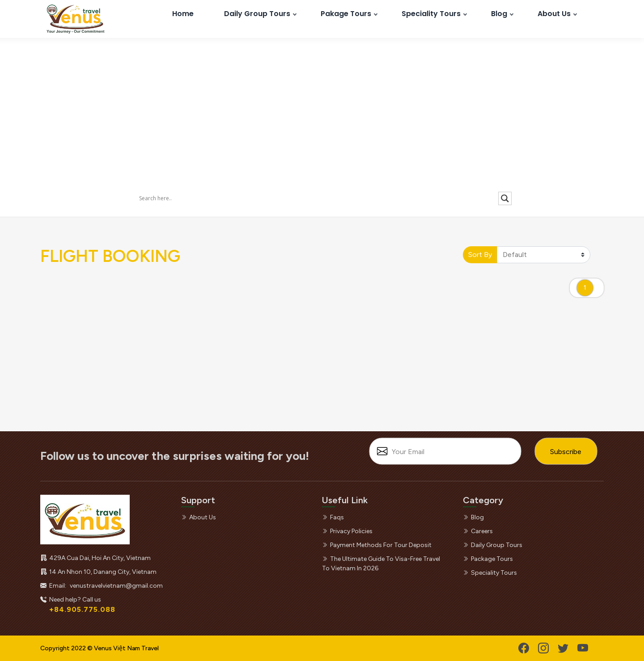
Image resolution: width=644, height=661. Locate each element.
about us (199, 517)
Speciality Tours (431, 14)
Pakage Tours (346, 14)
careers (478, 531)
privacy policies (347, 531)
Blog (499, 14)
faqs (333, 517)
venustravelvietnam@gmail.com (116, 586)
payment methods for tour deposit (377, 545)
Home (183, 14)
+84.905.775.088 (82, 609)
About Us (554, 14)
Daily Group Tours (257, 14)
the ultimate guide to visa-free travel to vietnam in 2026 (381, 564)
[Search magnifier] (505, 198)
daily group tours (493, 545)
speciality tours (490, 573)
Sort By (480, 255)
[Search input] (318, 198)
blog (473, 517)
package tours (488, 559)
